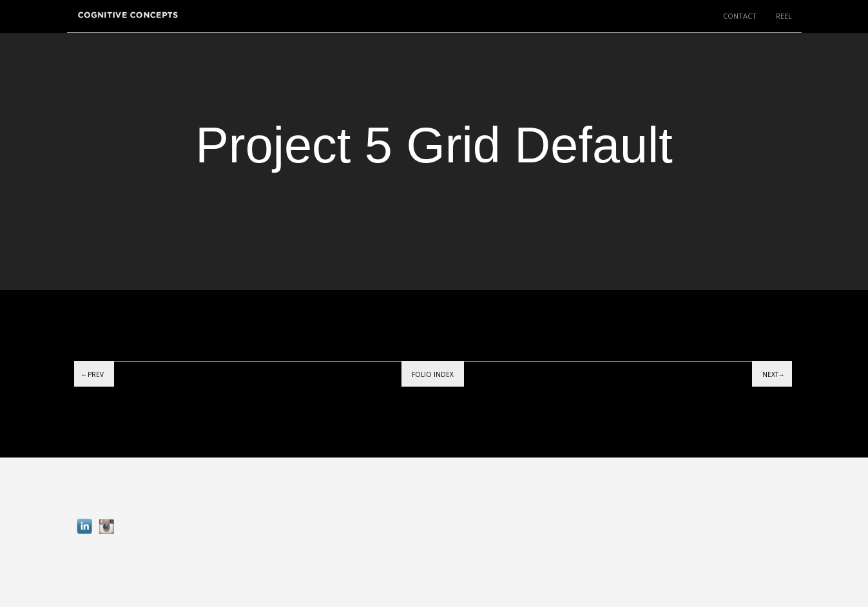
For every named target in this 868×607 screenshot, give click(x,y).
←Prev (92, 374)
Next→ (774, 374)
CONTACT (740, 16)
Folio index (433, 374)
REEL (784, 16)
